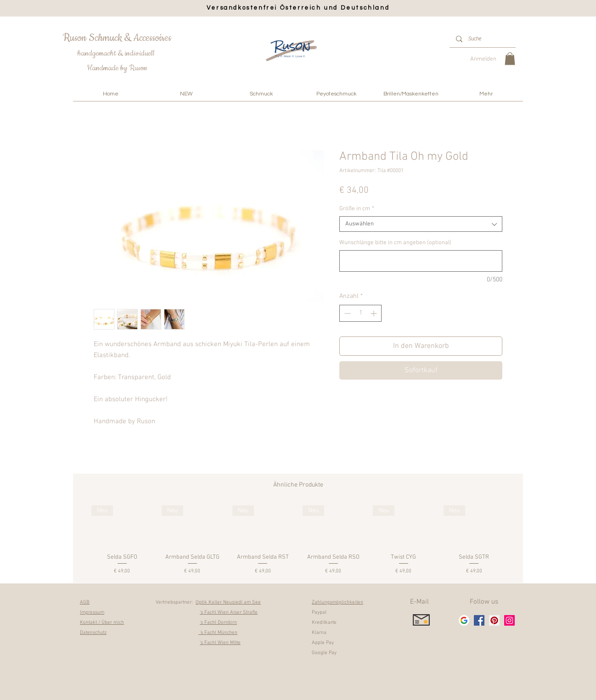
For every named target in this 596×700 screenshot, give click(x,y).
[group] (298, 540)
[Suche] (482, 39)
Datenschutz (93, 633)
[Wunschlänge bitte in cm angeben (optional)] (421, 261)
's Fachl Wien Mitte (220, 643)
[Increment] (374, 313)
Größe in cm (357, 209)
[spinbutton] (360, 313)
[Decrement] (346, 313)
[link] (510, 59)
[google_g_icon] (464, 620)
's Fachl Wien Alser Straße (229, 613)
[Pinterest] (494, 620)
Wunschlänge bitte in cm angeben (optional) (395, 243)
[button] (261, 94)
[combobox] (421, 224)
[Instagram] (509, 620)
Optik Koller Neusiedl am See (228, 602)
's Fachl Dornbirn (218, 623)
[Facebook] (479, 620)
